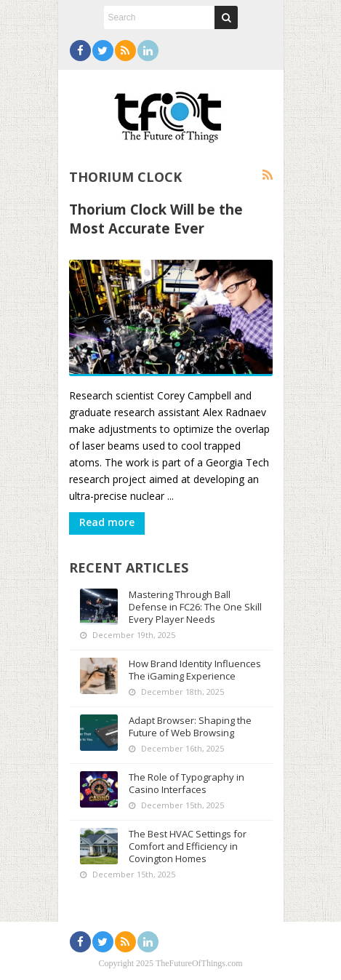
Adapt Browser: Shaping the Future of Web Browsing (190, 726)
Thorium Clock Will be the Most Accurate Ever (156, 219)
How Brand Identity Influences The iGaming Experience (195, 670)
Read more (107, 522)
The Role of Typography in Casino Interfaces (186, 783)
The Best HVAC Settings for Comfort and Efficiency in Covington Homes (188, 846)
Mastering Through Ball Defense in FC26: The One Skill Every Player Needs (195, 607)
